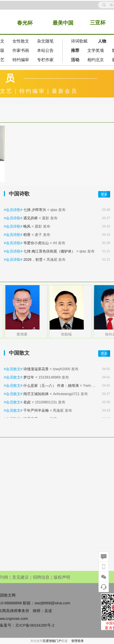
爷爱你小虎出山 (36, 243)
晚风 (27, 226)
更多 (104, 194)
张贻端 (107, 334)
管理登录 (77, 641)
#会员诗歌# (14, 210)
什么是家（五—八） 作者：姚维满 (51, 386)
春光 (22, 23)
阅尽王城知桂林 (36, 394)
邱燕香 (18, 334)
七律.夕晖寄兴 (35, 210)
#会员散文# (14, 369)
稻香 (27, 235)
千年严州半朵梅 (36, 410)
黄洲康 (62, 334)
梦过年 (29, 377)
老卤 (27, 402)
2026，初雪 (33, 260)
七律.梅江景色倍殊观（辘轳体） (49, 251)
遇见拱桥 (31, 218)
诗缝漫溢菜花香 (36, 369)
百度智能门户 (52, 641)
